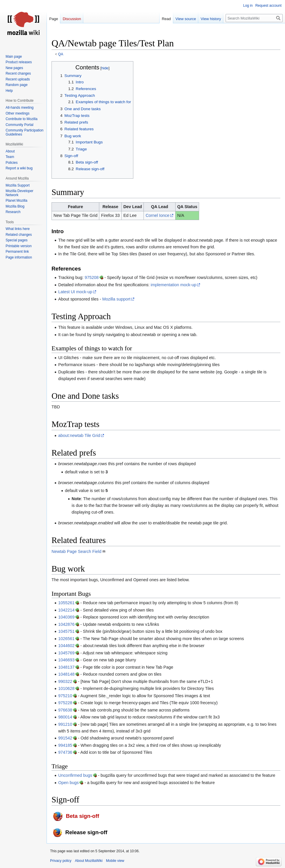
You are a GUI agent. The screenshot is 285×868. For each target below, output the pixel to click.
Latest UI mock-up (75, 292)
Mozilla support (116, 299)
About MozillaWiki (89, 861)
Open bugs (68, 783)
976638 (65, 710)
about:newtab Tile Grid (79, 435)
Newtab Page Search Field (76, 551)
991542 (65, 738)
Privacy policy (61, 861)
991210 (65, 724)
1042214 (66, 610)
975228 (65, 703)
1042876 (66, 624)
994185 (65, 745)
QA (61, 54)
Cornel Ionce (157, 215)
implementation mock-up (174, 285)
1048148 (66, 674)
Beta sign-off (82, 816)
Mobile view (115, 861)
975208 (92, 277)
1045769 (66, 653)
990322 (65, 681)
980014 (65, 717)
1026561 (66, 639)
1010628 (66, 688)
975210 (65, 696)
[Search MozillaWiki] (254, 18)
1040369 (66, 617)
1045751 (66, 631)
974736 (65, 752)
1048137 (66, 667)
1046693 (66, 660)
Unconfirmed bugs (75, 775)
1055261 (66, 603)
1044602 (66, 646)
